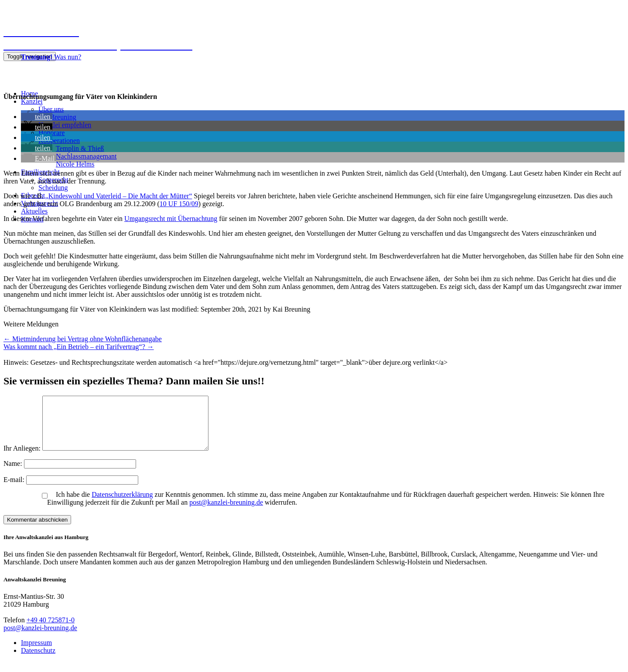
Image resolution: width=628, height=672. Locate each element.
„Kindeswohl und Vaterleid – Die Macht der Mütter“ (119, 196)
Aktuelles (34, 211)
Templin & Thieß (80, 148)
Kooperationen (59, 141)
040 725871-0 (25, 72)
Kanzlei (32, 101)
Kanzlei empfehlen (65, 125)
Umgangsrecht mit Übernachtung (171, 219)
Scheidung (53, 188)
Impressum (36, 653)
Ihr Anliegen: (22, 459)
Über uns (51, 109)
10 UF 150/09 (179, 204)
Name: (14, 474)
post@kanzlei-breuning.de (226, 513)
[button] (37, 117)
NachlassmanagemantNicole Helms (86, 160)
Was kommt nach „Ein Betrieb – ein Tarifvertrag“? (79, 347)
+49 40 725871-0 (51, 630)
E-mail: (15, 490)
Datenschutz (38, 661)
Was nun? (51, 57)
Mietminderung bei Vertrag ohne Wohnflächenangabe (83, 339)
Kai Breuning (57, 117)
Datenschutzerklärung (122, 505)
